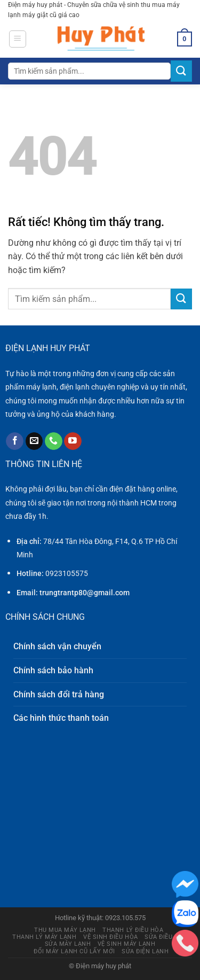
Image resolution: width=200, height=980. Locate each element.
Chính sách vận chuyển (57, 646)
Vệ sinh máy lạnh (127, 944)
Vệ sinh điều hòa (111, 937)
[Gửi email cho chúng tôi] (34, 441)
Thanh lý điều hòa (133, 930)
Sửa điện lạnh (145, 951)
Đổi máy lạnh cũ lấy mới (74, 951)
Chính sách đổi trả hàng (59, 694)
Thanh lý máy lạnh (44, 937)
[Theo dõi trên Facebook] (15, 441)
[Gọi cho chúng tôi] (54, 441)
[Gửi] (181, 71)
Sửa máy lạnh (68, 944)
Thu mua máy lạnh (65, 930)
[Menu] (18, 39)
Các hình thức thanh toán (61, 718)
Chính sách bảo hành (53, 670)
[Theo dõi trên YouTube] (73, 441)
